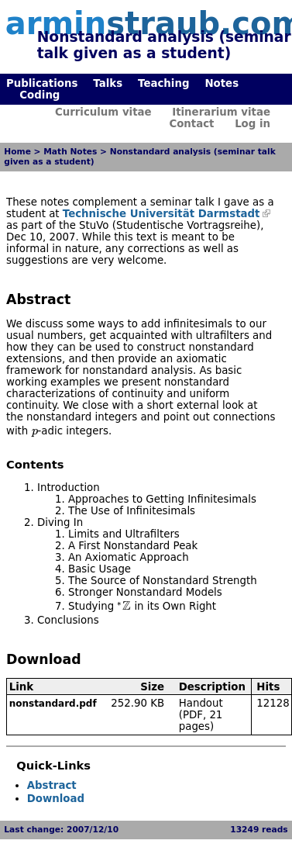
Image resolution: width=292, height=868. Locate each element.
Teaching (163, 83)
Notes (222, 83)
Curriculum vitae (103, 112)
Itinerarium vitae (221, 112)
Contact (191, 124)
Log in (252, 124)
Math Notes (70, 152)
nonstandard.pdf (53, 704)
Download (56, 799)
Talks (108, 83)
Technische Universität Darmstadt (161, 214)
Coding (40, 95)
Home (17, 152)
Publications (42, 83)
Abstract (52, 785)
